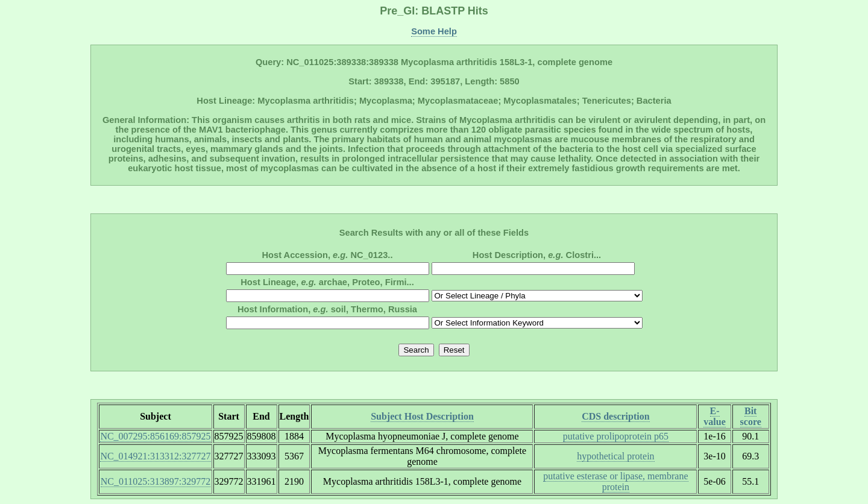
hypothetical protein (615, 456)
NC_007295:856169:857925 (155, 436)
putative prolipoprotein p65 (616, 436)
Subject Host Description (422, 416)
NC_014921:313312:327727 (155, 456)
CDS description (615, 416)
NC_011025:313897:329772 (156, 481)
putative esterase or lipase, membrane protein (615, 481)
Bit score (751, 416)
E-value (714, 416)
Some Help (434, 31)
